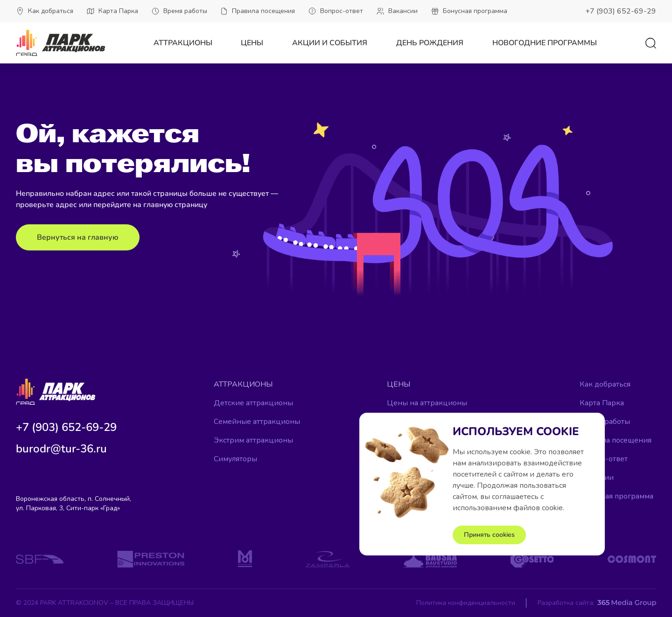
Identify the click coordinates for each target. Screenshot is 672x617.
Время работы (605, 422)
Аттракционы (183, 43)
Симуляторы (235, 459)
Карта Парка (602, 403)
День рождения (430, 43)
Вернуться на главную (78, 237)
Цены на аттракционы (427, 403)
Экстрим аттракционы (253, 440)
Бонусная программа (616, 496)
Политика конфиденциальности (466, 603)
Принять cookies (489, 535)
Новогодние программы (545, 43)
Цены (252, 43)
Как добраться (605, 384)
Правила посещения (616, 440)
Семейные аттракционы (257, 422)
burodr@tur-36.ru (61, 449)
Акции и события (330, 43)
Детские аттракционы (253, 403)
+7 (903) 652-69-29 (621, 11)
